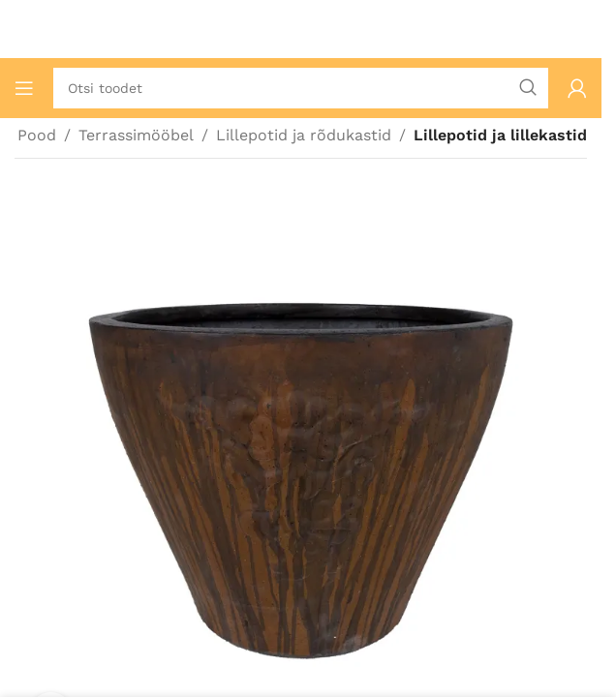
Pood (37, 135)
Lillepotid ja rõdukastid (304, 135)
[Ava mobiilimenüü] (24, 88)
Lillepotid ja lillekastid (500, 135)
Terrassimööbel (136, 135)
